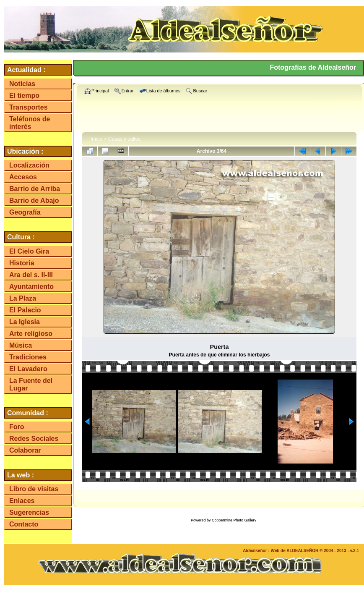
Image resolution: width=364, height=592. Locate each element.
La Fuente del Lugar (31, 384)
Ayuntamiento (31, 287)
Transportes (29, 107)
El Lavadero (28, 369)
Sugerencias (29, 512)
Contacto (24, 524)
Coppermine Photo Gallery (234, 520)
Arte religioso (31, 334)
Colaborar (25, 450)
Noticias (22, 84)
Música (21, 345)
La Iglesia (25, 322)
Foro (17, 427)
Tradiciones (28, 357)
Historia (22, 263)
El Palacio (25, 310)
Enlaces (22, 501)
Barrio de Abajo (34, 200)
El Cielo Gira (29, 251)
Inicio (96, 139)
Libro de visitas (34, 489)
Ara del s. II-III (31, 275)
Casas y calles (124, 139)
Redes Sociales (34, 439)
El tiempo (24, 96)
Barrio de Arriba (35, 189)
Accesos (23, 177)
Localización (29, 165)
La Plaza (23, 298)
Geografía (25, 212)
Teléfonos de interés (30, 123)
